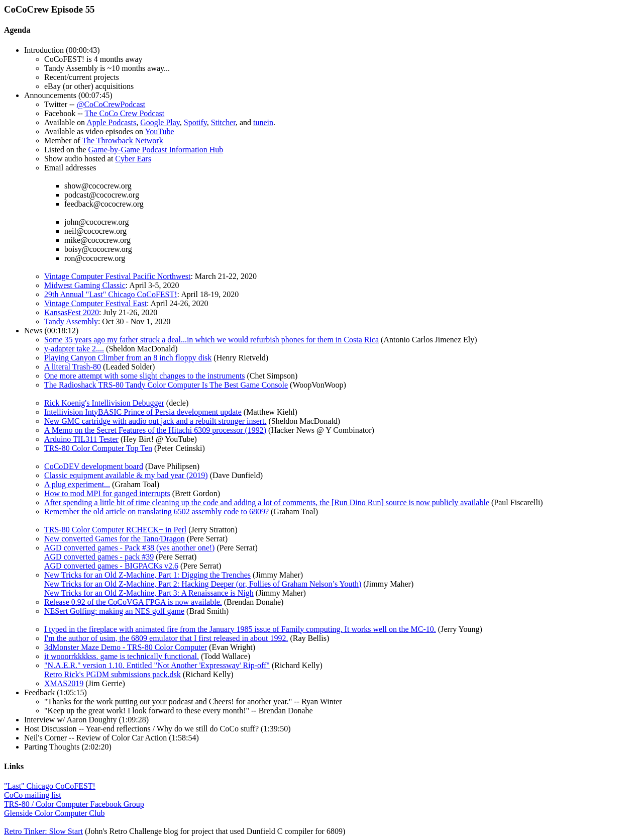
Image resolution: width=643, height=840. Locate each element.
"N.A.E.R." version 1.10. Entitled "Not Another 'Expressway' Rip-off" (157, 665)
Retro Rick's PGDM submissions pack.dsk (113, 674)
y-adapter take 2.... (74, 349)
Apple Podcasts (111, 122)
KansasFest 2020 (72, 312)
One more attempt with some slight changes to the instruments (144, 376)
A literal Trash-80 (73, 367)
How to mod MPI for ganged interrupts (107, 493)
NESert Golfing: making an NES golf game (114, 611)
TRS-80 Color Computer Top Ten (98, 448)
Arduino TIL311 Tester (81, 439)
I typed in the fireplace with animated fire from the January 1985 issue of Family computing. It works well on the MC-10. (240, 629)
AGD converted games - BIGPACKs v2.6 (111, 566)
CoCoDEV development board (94, 466)
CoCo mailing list (33, 795)
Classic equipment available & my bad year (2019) (126, 475)
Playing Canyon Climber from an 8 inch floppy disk (128, 358)
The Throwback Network (122, 141)
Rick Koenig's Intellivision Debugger (104, 403)
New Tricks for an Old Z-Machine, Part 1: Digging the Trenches (147, 575)
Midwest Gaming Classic (85, 285)
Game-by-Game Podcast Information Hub (156, 150)
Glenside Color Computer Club (54, 813)
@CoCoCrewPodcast (111, 104)
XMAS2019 (64, 683)
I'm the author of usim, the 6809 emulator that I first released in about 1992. (166, 638)
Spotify (195, 122)
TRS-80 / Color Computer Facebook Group (74, 804)
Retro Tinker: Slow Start (43, 831)
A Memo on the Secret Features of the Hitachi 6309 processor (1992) (155, 430)
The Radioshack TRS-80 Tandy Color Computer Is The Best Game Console (166, 385)
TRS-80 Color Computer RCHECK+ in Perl (115, 530)
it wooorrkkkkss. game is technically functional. (122, 656)
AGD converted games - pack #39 (99, 557)
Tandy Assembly (71, 321)
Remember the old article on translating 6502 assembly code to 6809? (156, 511)
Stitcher (223, 122)
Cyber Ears (133, 159)
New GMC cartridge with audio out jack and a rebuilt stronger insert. (155, 421)
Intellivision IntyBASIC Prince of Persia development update (143, 412)
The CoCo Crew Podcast (125, 113)
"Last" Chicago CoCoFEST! (50, 786)
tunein (263, 122)
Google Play (160, 122)
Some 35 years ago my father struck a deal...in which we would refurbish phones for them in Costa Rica (211, 340)
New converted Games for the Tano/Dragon (115, 539)
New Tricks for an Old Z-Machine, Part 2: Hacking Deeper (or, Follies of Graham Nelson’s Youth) (203, 584)
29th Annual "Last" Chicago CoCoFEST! (111, 294)
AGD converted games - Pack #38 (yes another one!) (129, 548)
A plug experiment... (77, 484)
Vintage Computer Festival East (95, 303)
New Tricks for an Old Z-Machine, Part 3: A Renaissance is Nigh (149, 593)
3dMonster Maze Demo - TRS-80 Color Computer (126, 647)
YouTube (159, 131)
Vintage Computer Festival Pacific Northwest (117, 276)
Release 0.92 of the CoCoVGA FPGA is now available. (133, 602)
